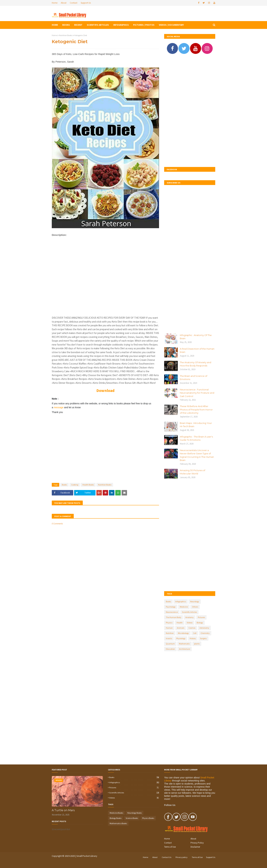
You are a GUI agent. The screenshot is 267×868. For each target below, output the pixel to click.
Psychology (171, 607)
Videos (190, 623)
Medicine (184, 607)
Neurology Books (135, 813)
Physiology (181, 638)
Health (180, 623)
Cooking (75, 485)
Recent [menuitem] (78, 25)
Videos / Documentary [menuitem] (171, 25)
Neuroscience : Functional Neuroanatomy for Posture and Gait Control (197, 393)
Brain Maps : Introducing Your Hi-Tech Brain (196, 425)
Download (105, 390)
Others (195, 607)
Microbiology (183, 633)
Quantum (170, 644)
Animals (181, 628)
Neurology (195, 601)
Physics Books (148, 818)
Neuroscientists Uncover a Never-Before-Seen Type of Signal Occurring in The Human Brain (197, 455)
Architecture (185, 649)
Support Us (86, 3)
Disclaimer (195, 847)
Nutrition (170, 633)
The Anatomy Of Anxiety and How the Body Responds (195, 364)
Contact (74, 3)
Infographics (181, 601)
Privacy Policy (197, 843)
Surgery (203, 638)
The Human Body (174, 617)
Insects (169, 638)
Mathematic (184, 644)
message (59, 407)
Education (170, 649)
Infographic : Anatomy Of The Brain (196, 337)
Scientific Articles (189, 612)
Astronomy (204, 628)
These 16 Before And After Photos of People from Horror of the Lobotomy (196, 410)
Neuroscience (172, 612)
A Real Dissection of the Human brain (197, 350)
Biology (200, 623)
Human (169, 628)
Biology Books (116, 818)
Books (64, 485)
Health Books (88, 485)
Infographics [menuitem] (121, 25)
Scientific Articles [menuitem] (98, 25)
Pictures (201, 617)
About (64, 3)
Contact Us (167, 857)
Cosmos (192, 628)
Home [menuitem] (55, 25)
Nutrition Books (66, 35)
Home (55, 3)
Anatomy (190, 617)
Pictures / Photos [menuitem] (144, 25)
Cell (195, 633)
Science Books (132, 818)
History (193, 638)
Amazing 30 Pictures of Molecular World (193, 472)
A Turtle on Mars (63, 810)
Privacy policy (182, 857)
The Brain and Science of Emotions (194, 378)
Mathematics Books (118, 823)
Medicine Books (116, 813)
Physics (169, 623)
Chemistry (205, 633)
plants (197, 644)
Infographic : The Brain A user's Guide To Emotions (196, 438)
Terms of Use (170, 847)
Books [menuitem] (66, 25)
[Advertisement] (105, 280)
